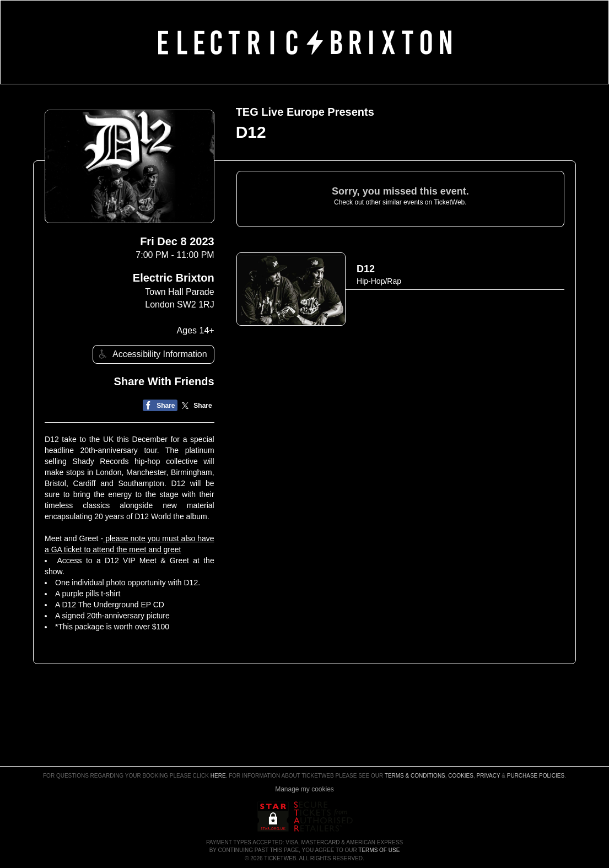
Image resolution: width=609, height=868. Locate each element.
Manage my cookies (304, 789)
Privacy (489, 776)
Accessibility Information (152, 354)
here (218, 776)
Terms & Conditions (415, 776)
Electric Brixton (174, 278)
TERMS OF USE (379, 850)
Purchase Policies (536, 776)
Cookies (461, 776)
